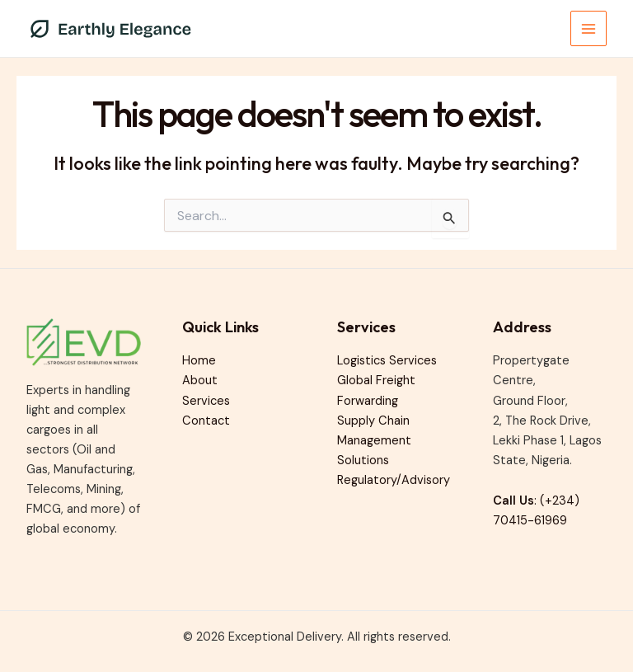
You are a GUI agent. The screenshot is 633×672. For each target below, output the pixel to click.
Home (199, 361)
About (200, 381)
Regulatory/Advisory (394, 480)
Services (206, 401)
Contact (206, 421)
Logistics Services (387, 361)
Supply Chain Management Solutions (374, 441)
